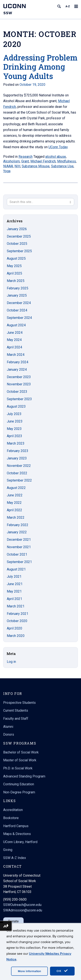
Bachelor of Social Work (21, 752)
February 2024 (18, 362)
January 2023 (17, 458)
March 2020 (16, 636)
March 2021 (16, 606)
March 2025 (16, 281)
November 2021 (19, 547)
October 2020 (17, 621)
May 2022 (14, 503)
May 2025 (14, 266)
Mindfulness (67, 161)
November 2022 (19, 466)
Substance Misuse (36, 166)
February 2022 (18, 525)
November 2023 (19, 384)
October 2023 (17, 392)
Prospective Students (19, 703)
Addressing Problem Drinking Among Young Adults (40, 67)
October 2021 (17, 554)
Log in (11, 662)
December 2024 (19, 303)
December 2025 (19, 236)
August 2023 (16, 406)
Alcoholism (11, 161)
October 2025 (17, 244)
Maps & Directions (17, 834)
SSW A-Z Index (15, 858)
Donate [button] (13, 921)
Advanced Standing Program (24, 776)
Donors (9, 734)
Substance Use (62, 166)
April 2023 (14, 436)
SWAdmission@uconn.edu (23, 910)
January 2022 (17, 532)
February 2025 (18, 288)
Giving (8, 850)
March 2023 (16, 443)
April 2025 (14, 273)
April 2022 (14, 510)
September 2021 (19, 562)
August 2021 (16, 569)
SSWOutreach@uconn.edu (22, 905)
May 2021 (14, 591)
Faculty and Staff (16, 719)
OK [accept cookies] (62, 971)
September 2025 (19, 251)
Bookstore (11, 818)
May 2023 (14, 429)
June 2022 (15, 495)
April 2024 (14, 347)
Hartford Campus (16, 826)
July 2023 (14, 414)
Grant (25, 161)
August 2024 (16, 325)
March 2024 (16, 355)
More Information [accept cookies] (29, 971)
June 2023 (15, 421)
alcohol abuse (56, 157)
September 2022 (19, 480)
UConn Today (58, 147)
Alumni (8, 727)
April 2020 (14, 628)
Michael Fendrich (43, 161)
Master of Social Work (20, 760)
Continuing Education (19, 784)
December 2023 (19, 377)
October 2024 (17, 310)
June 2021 (15, 584)
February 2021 (18, 614)
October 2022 (17, 473)
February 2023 (18, 451)
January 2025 (17, 295)
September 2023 (19, 399)
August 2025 (16, 258)
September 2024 (19, 318)
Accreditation (13, 810)
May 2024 (14, 340)
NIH (17, 166)
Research (26, 157)
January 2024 (17, 370)
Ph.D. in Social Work (18, 768)
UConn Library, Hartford (20, 842)
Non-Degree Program (19, 792)
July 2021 (14, 577)
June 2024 (15, 333)
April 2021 (14, 599)
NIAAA (8, 166)
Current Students (16, 710)
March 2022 (16, 517)
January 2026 (17, 229)
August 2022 (16, 488)
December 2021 (19, 540)
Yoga (7, 171)
